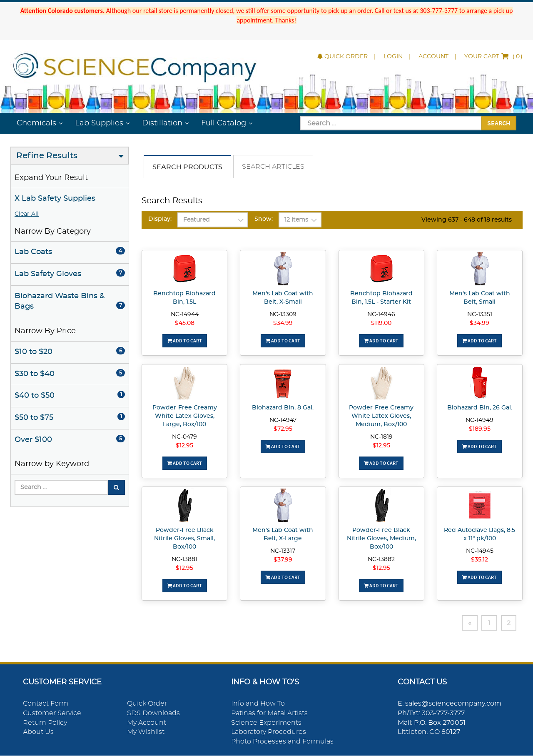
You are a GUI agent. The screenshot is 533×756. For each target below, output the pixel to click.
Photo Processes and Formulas (282, 742)
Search (499, 123)
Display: (160, 219)
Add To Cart (185, 341)
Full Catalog (224, 123)
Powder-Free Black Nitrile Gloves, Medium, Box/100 (381, 539)
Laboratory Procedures (269, 732)
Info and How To (258, 704)
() (493, 57)
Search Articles (273, 167)
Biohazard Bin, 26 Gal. (480, 408)
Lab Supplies (99, 123)
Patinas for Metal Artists (269, 714)
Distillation (162, 123)
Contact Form (46, 704)
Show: (264, 219)
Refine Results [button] (47, 156)
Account (433, 57)
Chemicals (36, 123)
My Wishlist (146, 732)
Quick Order (342, 57)
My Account (147, 723)
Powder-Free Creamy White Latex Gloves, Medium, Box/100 (381, 416)
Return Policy (45, 723)
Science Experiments (266, 723)
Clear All (27, 214)
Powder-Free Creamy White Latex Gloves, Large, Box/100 (185, 416)
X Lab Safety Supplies (55, 199)
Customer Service (52, 714)
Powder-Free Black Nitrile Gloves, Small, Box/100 (184, 539)
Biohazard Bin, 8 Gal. (283, 408)
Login (393, 57)
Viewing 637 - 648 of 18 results (467, 220)
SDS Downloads (153, 714)
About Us (38, 732)
